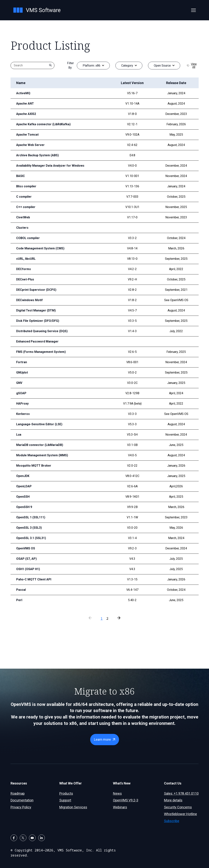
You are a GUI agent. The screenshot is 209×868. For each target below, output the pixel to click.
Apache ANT (24, 104)
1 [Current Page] (102, 618)
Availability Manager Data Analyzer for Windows (48, 166)
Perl (19, 600)
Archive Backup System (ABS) (36, 155)
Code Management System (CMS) (39, 248)
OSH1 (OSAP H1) (28, 569)
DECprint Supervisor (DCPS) (35, 290)
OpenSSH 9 (24, 507)
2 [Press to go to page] (107, 618)
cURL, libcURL (25, 259)
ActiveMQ (23, 93)
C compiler (23, 197)
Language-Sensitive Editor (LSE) (38, 424)
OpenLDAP (24, 486)
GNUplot (22, 372)
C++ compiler (25, 207)
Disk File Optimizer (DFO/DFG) (37, 321)
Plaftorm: (92, 66)
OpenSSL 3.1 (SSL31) (31, 538)
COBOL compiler (27, 238)
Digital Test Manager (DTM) (34, 310)
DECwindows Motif (29, 300)
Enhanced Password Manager (36, 341)
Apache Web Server (29, 145)
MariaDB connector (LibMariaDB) (38, 445)
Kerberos (22, 414)
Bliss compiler (26, 186)
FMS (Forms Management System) (39, 352)
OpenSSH (23, 497)
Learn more (102, 739)
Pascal (21, 590)
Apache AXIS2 (26, 114)
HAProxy (22, 404)
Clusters (22, 228)
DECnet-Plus (25, 279)
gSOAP (21, 393)
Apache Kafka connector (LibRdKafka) (41, 124)
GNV (19, 383)
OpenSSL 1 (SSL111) (30, 517)
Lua (19, 435)
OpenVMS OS (25, 548)
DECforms (23, 269)
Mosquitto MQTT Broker (32, 466)
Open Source (162, 66)
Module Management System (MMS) (40, 455)
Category (127, 66)
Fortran (21, 362)
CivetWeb (23, 217)
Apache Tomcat (26, 135)
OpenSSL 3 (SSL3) (29, 528)
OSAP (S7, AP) (26, 559)
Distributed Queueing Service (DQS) (40, 331)
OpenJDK (23, 476)
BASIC (20, 176)
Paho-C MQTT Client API (32, 579)
